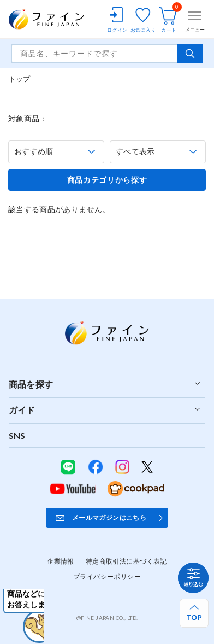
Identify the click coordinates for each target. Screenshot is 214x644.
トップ (20, 79)
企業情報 (61, 561)
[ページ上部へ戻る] (194, 613)
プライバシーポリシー (107, 576)
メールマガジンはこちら (109, 517)
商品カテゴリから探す (107, 180)
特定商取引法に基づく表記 (126, 561)
